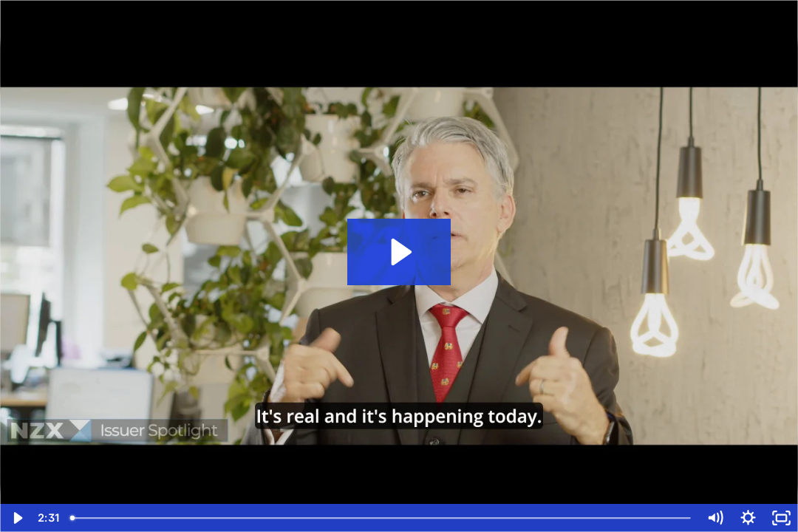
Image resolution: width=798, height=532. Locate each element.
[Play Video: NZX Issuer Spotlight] (399, 252)
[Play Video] (17, 518)
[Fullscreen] (781, 518)
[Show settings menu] (748, 518)
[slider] (381, 518)
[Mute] (715, 518)
